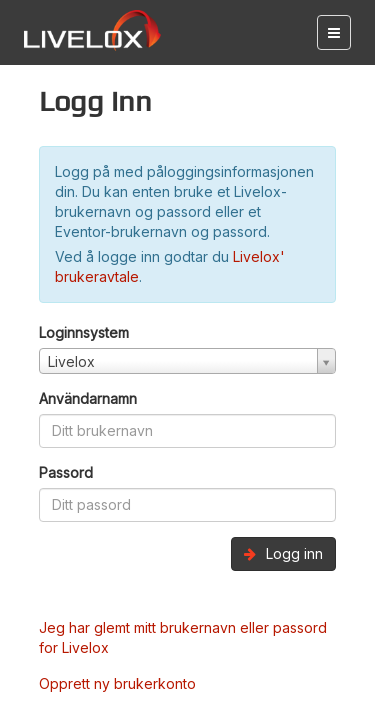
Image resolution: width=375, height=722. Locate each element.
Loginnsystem (84, 332)
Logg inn (283, 553)
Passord (66, 472)
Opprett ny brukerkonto (117, 683)
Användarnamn (88, 398)
